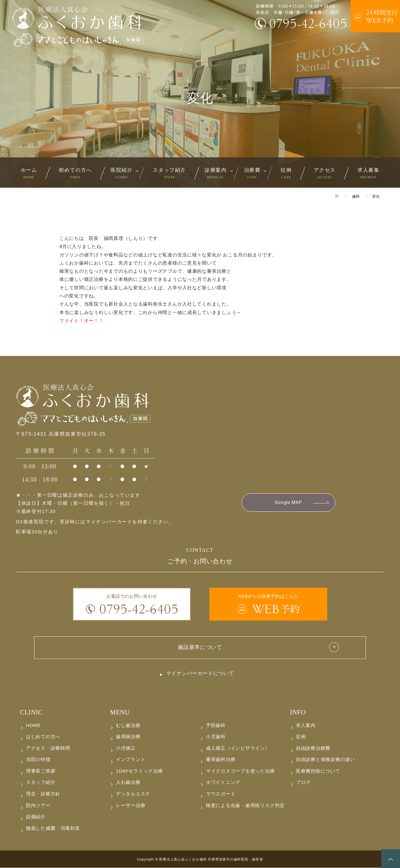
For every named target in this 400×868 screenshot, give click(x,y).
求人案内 (306, 726)
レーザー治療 (131, 805)
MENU (120, 713)
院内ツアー (38, 805)
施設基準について (200, 647)
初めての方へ (75, 173)
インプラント (131, 760)
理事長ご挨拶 (41, 771)
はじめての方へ (43, 737)
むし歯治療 (128, 726)
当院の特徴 (38, 760)
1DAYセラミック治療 (139, 771)
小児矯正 (126, 749)
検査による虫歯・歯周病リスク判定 (245, 805)
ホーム (29, 173)
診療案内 (216, 173)
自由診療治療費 (313, 749)
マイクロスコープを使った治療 (240, 771)
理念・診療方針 (43, 794)
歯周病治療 (128, 737)
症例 (286, 173)
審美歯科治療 (221, 760)
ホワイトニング (223, 783)
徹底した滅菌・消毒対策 (53, 828)
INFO (298, 713)
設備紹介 (36, 817)
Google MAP (288, 503)
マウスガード (221, 794)
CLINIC (31, 713)
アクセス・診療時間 (48, 749)
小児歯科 (216, 737)
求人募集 (368, 173)
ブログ (303, 783)
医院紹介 (122, 173)
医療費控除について (318, 771)
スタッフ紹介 (169, 173)
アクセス (325, 173)
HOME (33, 726)
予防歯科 (216, 726)
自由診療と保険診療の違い (325, 760)
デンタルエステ (133, 794)
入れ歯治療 (128, 783)
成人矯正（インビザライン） (238, 749)
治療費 (252, 173)
